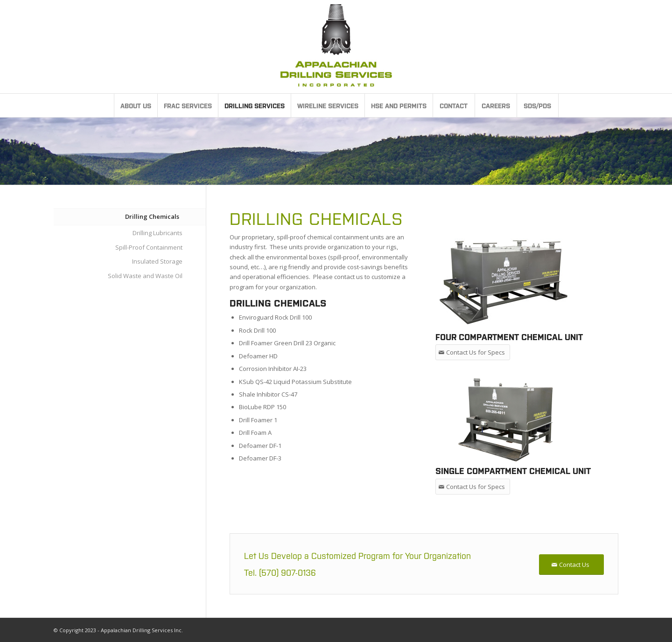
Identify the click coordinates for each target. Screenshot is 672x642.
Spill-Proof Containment (149, 247)
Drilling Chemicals (152, 216)
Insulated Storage (157, 261)
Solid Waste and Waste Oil (145, 276)
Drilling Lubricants (157, 233)
